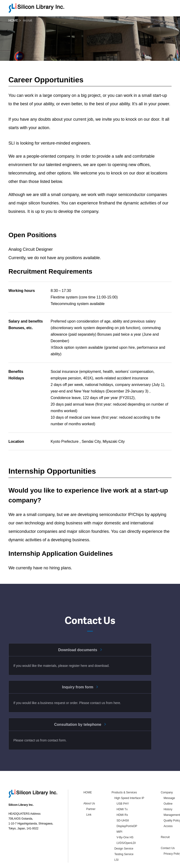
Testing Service (124, 832)
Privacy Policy (37, 864)
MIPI (119, 809)
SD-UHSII (123, 798)
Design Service (124, 826)
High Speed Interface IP (129, 775)
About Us (89, 781)
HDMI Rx (122, 792)
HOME (13, 20)
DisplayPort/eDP (127, 803)
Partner (91, 786)
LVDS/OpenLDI (126, 820)
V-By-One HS (125, 815)
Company (167, 770)
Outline (168, 781)
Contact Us (168, 825)
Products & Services (124, 770)
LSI (116, 837)
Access (168, 803)
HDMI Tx (122, 787)
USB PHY (123, 781)
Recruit (165, 814)
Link (89, 792)
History (168, 787)
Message (169, 775)
